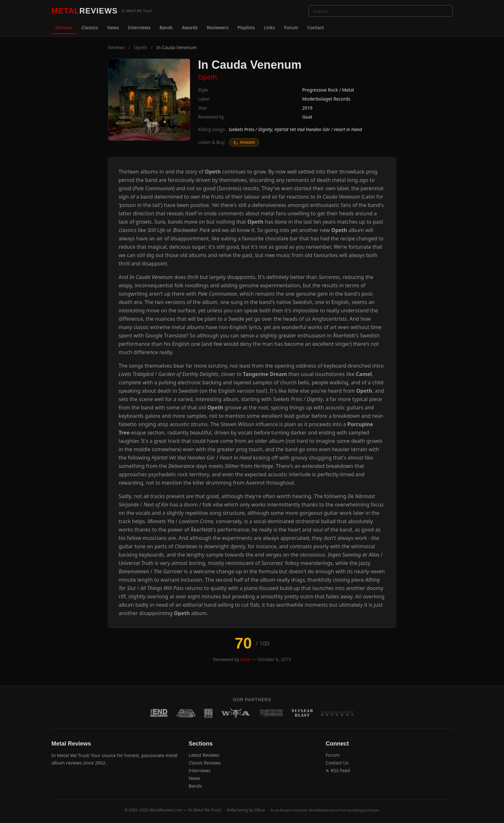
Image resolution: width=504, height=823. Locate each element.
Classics (90, 27)
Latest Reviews (204, 755)
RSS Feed (338, 770)
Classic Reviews (205, 763)
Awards (190, 27)
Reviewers (218, 27)
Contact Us (337, 763)
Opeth (141, 47)
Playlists (246, 27)
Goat (307, 117)
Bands (166, 27)
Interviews (139, 27)
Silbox (260, 810)
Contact (316, 27)
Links (270, 27)
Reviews (64, 27)
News (113, 27)
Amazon (244, 142)
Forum (291, 27)
